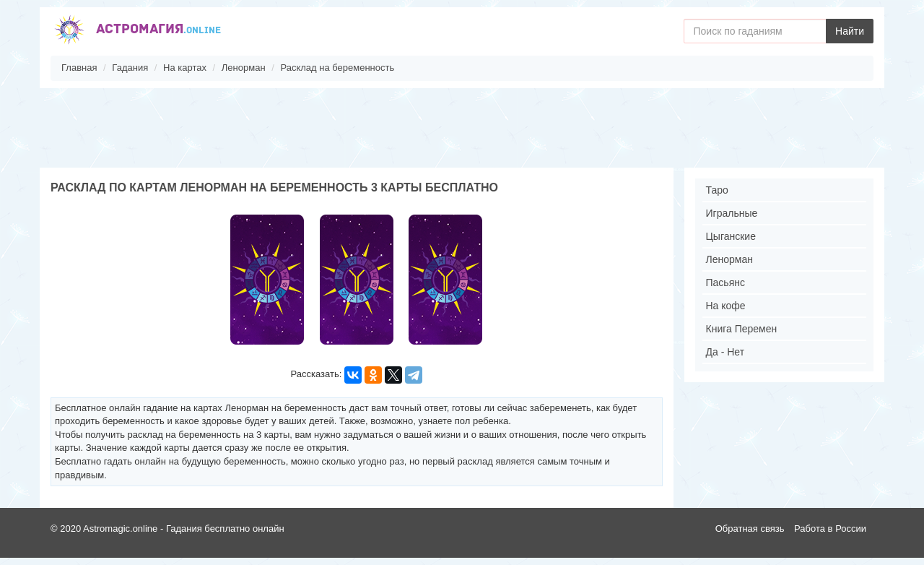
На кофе (726, 306)
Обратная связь (750, 529)
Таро (717, 190)
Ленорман (729, 259)
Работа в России (830, 529)
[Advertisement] (462, 128)
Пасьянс (725, 282)
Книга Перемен (742, 329)
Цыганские (731, 236)
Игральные (732, 213)
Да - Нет (725, 352)
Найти (850, 31)
